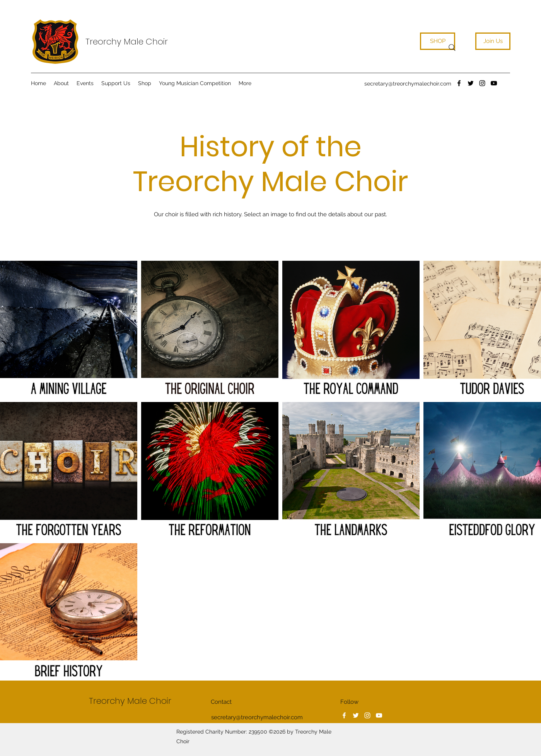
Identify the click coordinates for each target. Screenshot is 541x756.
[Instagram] (482, 83)
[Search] (452, 48)
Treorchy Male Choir (127, 42)
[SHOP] (438, 41)
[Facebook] (459, 83)
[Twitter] (471, 83)
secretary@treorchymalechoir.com (408, 84)
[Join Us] (493, 41)
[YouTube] (494, 83)
